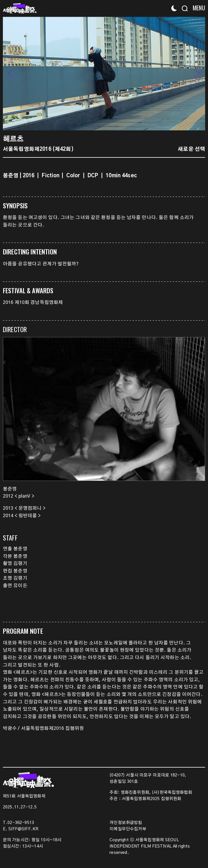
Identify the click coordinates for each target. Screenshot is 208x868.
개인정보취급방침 (126, 823)
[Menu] (197, 8)
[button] (197, 73)
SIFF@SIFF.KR (23, 829)
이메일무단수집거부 (128, 829)
